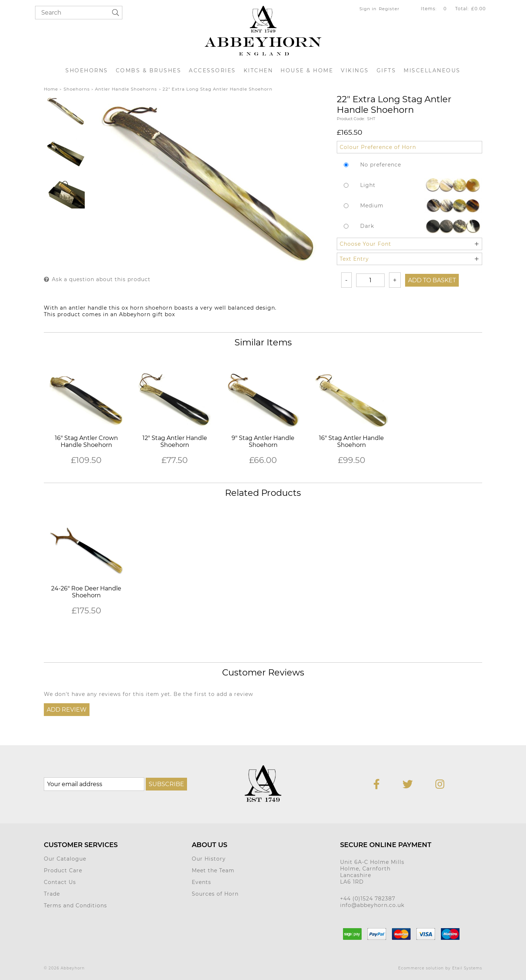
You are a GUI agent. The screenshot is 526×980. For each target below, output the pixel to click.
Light (368, 185)
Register (389, 9)
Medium (372, 206)
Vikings (355, 70)
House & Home (307, 70)
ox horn (133, 308)
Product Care (63, 870)
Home (51, 89)
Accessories (212, 70)
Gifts (386, 70)
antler (77, 308)
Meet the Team (213, 870)
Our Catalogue (65, 859)
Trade (52, 894)
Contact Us (60, 882)
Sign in (368, 9)
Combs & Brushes (149, 70)
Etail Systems (467, 968)
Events (201, 882)
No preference (381, 165)
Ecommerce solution (421, 968)
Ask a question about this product (101, 279)
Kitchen (258, 70)
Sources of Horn (215, 894)
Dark (367, 226)
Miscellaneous (432, 70)
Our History (209, 859)
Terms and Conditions (75, 906)
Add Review (67, 710)
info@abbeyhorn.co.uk (372, 905)
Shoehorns (87, 70)
